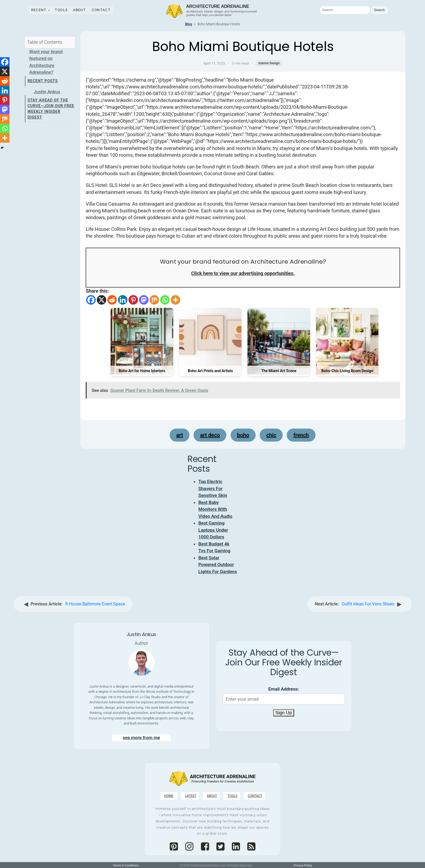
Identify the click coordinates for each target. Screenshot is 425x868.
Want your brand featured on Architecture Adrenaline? (46, 62)
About (80, 10)
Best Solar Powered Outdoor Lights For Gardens (218, 565)
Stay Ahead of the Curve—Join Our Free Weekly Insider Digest (51, 109)
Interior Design (269, 63)
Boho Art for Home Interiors (142, 371)
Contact (101, 10)
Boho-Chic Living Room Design (347, 371)
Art (180, 435)
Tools (61, 10)
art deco (210, 435)
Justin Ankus (47, 92)
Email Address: (284, 689)
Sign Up (284, 713)
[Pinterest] (133, 300)
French (301, 435)
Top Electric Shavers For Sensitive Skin (213, 488)
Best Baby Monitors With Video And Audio (215, 509)
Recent (39, 10)
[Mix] (154, 300)
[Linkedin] (123, 300)
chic (271, 435)
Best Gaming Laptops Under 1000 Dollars (213, 530)
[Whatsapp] (165, 300)
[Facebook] (91, 300)
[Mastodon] (144, 300)
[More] (176, 300)
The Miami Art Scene (279, 371)
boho (243, 435)
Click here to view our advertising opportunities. (243, 273)
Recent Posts (43, 81)
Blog (189, 24)
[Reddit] (112, 300)
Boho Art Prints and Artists (210, 371)
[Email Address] (284, 699)
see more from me (141, 738)
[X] (102, 300)
